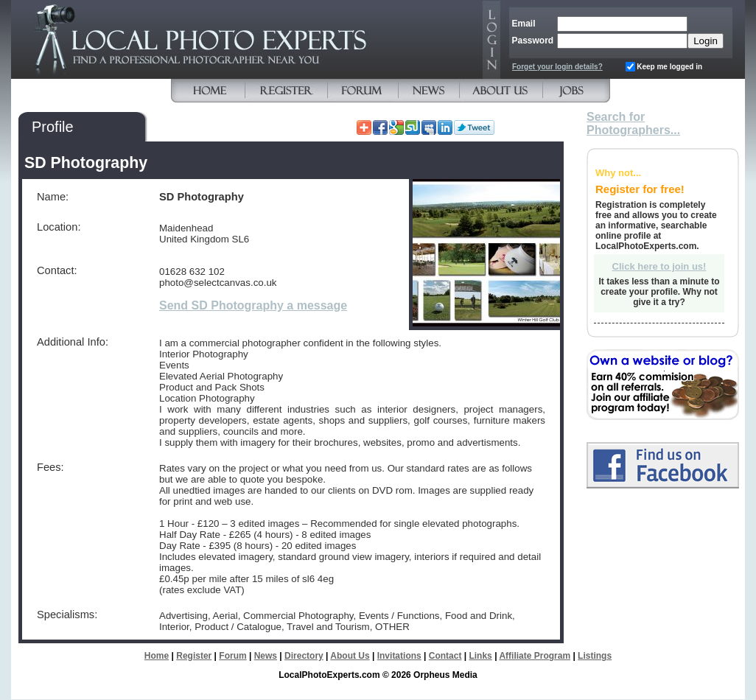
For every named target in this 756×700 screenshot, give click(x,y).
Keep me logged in (669, 67)
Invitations (399, 656)
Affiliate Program (535, 656)
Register (194, 656)
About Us (350, 656)
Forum (232, 656)
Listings (595, 656)
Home (157, 656)
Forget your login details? (557, 67)
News (266, 656)
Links (480, 656)
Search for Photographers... (633, 123)
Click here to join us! (659, 266)
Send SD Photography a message (253, 305)
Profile (53, 127)
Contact (445, 656)
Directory (304, 656)
